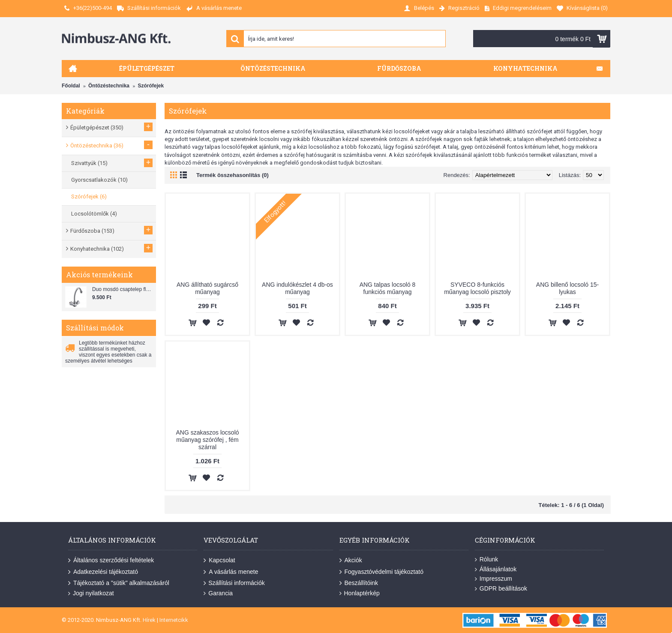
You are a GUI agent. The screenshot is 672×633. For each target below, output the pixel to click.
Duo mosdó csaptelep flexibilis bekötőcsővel (123, 289)
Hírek (149, 620)
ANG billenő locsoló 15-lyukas (567, 288)
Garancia (218, 593)
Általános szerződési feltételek (111, 561)
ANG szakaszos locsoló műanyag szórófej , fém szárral (207, 440)
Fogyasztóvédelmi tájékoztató (381, 572)
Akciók (351, 561)
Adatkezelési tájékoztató (103, 572)
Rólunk (487, 559)
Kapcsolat (219, 561)
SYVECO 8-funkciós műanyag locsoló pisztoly (477, 288)
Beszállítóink (359, 583)
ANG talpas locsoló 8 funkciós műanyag (388, 288)
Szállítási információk (234, 583)
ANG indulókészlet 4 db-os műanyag (297, 288)
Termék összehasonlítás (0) (232, 175)
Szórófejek (151, 86)
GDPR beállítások (501, 589)
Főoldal (71, 86)
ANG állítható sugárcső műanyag (207, 288)
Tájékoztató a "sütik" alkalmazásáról (119, 583)
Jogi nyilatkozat (91, 593)
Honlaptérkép (360, 593)
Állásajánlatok (496, 569)
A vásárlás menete (231, 572)
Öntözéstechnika (109, 86)
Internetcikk (174, 620)
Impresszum (493, 579)
